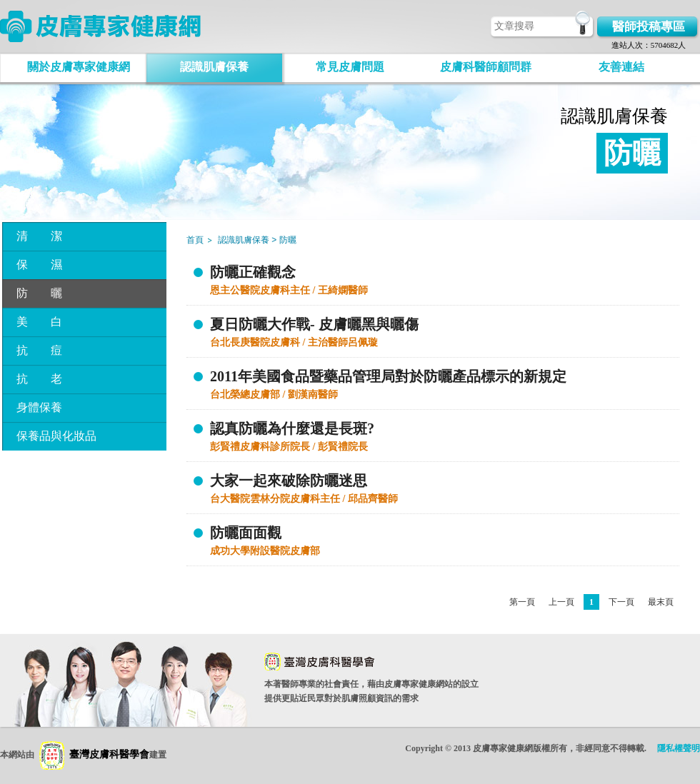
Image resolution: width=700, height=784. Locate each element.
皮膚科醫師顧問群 (486, 67)
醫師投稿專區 (649, 27)
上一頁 (561, 602)
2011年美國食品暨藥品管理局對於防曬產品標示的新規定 (388, 376)
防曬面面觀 (246, 533)
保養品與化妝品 (56, 436)
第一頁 (522, 602)
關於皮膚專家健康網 (79, 67)
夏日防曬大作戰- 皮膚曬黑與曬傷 (314, 324)
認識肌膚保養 (214, 67)
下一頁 (621, 602)
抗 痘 (39, 350)
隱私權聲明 (679, 748)
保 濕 (39, 265)
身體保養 (39, 407)
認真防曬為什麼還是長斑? (292, 428)
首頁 (195, 240)
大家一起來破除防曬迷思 (289, 481)
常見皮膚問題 (350, 67)
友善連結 (621, 67)
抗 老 (39, 379)
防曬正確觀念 (253, 272)
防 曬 (39, 293)
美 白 (39, 322)
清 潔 (39, 236)
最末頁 (661, 602)
